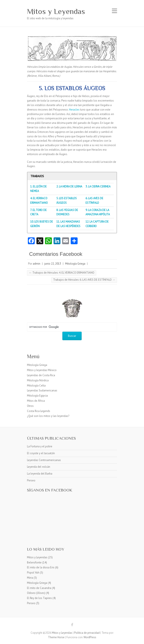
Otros (30, 406)
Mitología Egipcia (37, 396)
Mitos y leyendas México (42, 370)
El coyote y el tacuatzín (41, 453)
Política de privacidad (87, 633)
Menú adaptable (114, 11)
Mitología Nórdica (38, 380)
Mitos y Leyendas (56, 11)
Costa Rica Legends (39, 411)
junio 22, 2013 (53, 264)
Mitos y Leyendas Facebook (72, 625)
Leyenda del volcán (39, 467)
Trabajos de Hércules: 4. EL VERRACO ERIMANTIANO (62, 273)
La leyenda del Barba (40, 474)
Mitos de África (36, 401)
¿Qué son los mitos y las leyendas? (48, 416)
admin (37, 264)
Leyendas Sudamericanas (42, 390)
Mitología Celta (36, 386)
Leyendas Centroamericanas (44, 460)
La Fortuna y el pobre (40, 446)
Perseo (31, 480)
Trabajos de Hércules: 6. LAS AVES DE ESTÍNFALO (84, 280)
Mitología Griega (75, 264)
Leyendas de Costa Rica (41, 375)
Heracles (74, 110)
